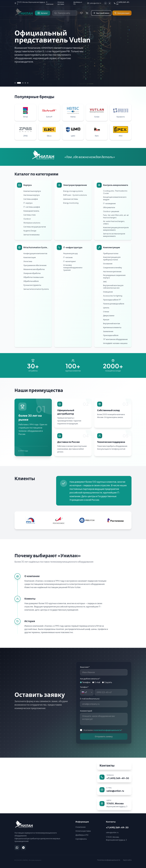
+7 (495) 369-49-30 (122, 3)
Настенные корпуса (32, 195)
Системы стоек (30, 215)
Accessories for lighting (113, 296)
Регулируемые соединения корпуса (114, 276)
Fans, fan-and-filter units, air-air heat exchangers (116, 216)
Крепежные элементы (112, 327)
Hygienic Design (30, 231)
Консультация (122, 13)
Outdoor (27, 219)
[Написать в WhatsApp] (17, 848)
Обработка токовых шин (34, 277)
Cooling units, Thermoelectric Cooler (115, 192)
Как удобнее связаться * (90, 679)
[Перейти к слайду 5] (28, 83)
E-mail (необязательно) (90, 699)
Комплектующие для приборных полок (112, 258)
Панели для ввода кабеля (114, 304)
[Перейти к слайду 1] (15, 83)
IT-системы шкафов (32, 207)
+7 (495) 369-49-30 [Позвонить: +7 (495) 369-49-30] (117, 827)
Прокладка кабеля (111, 335)
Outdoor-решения (111, 211)
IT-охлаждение (109, 203)
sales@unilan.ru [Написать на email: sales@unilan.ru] (112, 832)
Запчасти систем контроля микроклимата (114, 235)
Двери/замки (109, 315)
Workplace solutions (32, 223)
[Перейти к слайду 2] (19, 83)
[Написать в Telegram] (23, 848)
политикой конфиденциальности (108, 730)
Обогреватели (109, 207)
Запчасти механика (31, 235)
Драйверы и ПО (78, 3)
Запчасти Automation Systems (36, 289)
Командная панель (31, 211)
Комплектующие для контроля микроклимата (116, 229)
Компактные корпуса (32, 191)
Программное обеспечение (35, 265)
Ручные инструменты (32, 285)
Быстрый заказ (101, 13)
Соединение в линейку (113, 267)
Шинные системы (71, 199)
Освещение (108, 292)
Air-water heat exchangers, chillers (114, 222)
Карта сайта (127, 860)
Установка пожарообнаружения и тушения (73, 267)
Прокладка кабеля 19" (112, 300)
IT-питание (68, 257)
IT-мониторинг (70, 261)
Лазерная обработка (32, 273)
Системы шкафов (31, 199)
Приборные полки (111, 253)
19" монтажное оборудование (115, 339)
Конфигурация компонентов (35, 253)
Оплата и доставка (61, 3)
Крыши (106, 319)
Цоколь (106, 308)
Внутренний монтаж (112, 323)
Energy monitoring (71, 203)
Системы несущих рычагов (35, 227)
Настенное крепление (112, 271)
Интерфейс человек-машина (115, 343)
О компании (50, 3)
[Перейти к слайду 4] (25, 83)
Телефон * (84, 687)
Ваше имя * (85, 667)
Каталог (43, 13)
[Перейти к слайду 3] (23, 83)
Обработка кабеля (31, 281)
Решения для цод (70, 253)
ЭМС (105, 282)
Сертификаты (81, 839)
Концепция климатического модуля (115, 198)
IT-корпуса (28, 203)
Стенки (106, 312)
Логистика (28, 261)
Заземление (108, 331)
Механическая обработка (34, 269)
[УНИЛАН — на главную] (24, 824)
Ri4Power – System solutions (75, 195)
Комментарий (86, 711)
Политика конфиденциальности (109, 860)
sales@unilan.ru (94, 3)
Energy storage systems (73, 191)
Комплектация (30, 257)
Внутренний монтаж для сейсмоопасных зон (113, 287)
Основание (108, 264)
